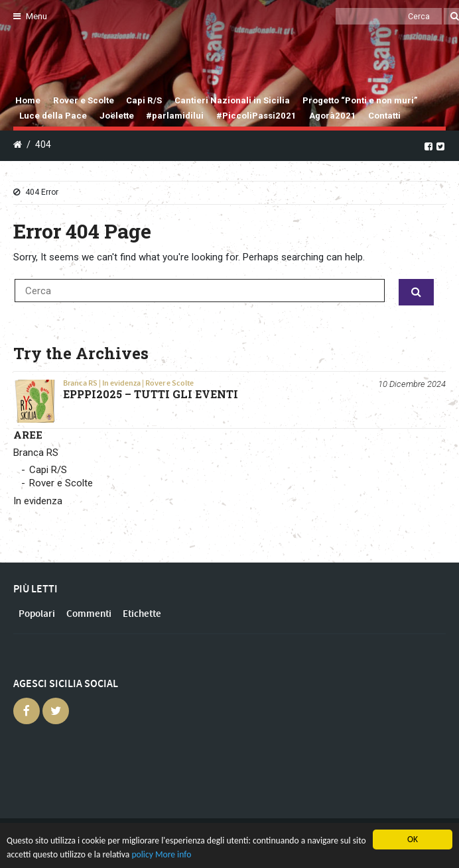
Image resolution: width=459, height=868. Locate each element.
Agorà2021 (333, 116)
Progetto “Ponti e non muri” (360, 100)
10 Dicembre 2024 (412, 384)
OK (413, 839)
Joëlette (117, 116)
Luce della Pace (53, 116)
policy (142, 854)
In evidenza (121, 383)
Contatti (384, 116)
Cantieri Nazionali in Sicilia (232, 100)
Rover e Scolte (84, 100)
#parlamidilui (175, 116)
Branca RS (80, 383)
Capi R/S (144, 100)
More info (173, 854)
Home (28, 100)
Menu (30, 16)
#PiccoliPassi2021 (256, 116)
